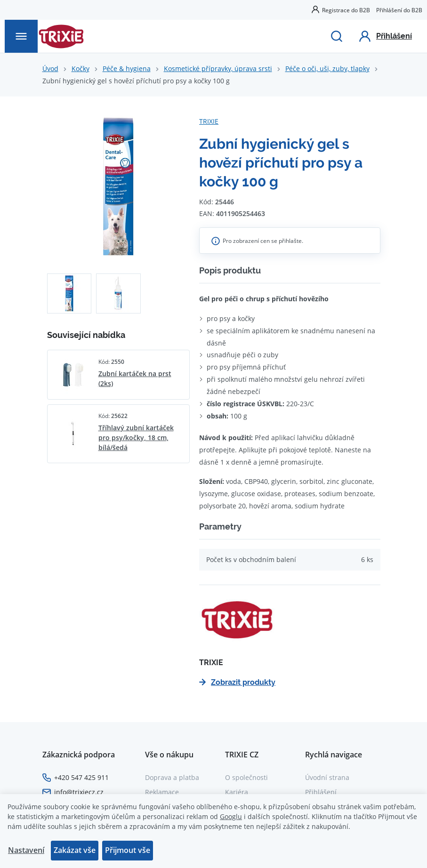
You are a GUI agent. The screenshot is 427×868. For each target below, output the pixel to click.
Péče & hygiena (127, 68)
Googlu (231, 816)
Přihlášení (321, 792)
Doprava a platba (172, 777)
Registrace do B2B (346, 10)
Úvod (50, 68)
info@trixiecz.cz (79, 792)
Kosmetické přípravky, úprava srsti (218, 68)
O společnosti (246, 777)
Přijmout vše (128, 850)
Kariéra (237, 792)
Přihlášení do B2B (399, 10)
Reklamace (162, 792)
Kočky (81, 68)
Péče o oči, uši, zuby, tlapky (327, 68)
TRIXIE (209, 121)
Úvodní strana (327, 777)
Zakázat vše (75, 850)
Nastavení (26, 850)
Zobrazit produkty (237, 682)
